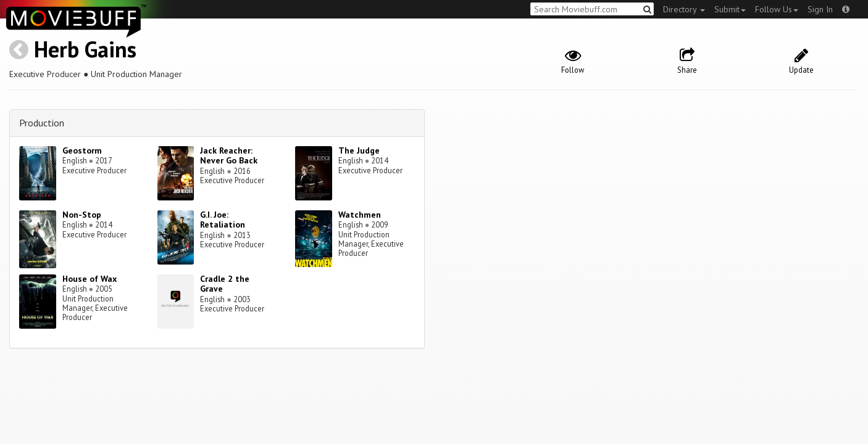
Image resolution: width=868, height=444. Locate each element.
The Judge (359, 150)
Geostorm (82, 150)
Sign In (820, 9)
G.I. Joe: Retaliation (223, 220)
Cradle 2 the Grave (225, 284)
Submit (730, 9)
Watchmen (360, 215)
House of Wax (90, 279)
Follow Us (777, 9)
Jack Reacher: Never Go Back (229, 156)
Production (42, 123)
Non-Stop (82, 215)
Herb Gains (85, 49)
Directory (684, 9)
